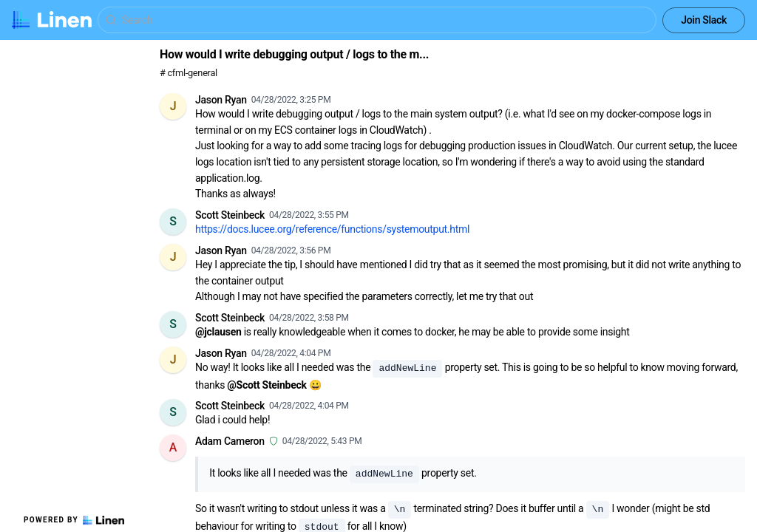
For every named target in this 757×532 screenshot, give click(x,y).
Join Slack (704, 20)
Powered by (74, 520)
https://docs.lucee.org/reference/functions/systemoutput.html (332, 229)
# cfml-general (189, 73)
